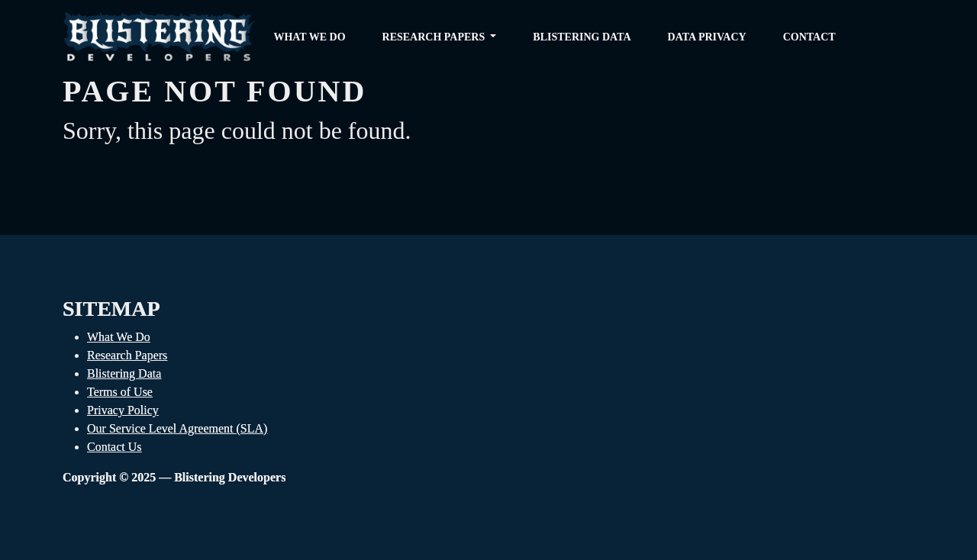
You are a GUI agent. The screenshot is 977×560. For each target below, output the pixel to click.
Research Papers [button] (435, 37)
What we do (309, 37)
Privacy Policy (123, 410)
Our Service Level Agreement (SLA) (177, 428)
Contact (809, 37)
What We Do (119, 337)
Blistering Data (582, 37)
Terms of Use (120, 392)
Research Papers (127, 355)
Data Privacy (707, 37)
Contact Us (114, 447)
